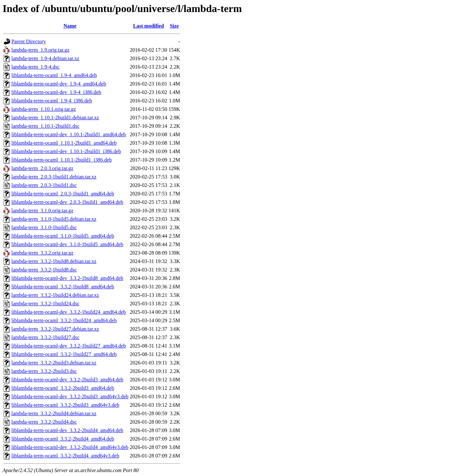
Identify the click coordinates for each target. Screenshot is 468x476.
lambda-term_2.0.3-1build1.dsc (44, 185)
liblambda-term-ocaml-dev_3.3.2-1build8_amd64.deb (67, 278)
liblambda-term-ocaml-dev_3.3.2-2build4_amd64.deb (67, 430)
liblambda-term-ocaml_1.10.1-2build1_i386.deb (62, 160)
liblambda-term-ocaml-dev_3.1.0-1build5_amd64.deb (67, 244)
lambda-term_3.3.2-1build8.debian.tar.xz (54, 261)
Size (174, 26)
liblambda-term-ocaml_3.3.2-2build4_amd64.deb (63, 439)
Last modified (149, 26)
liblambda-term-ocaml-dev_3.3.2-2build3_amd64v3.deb (70, 397)
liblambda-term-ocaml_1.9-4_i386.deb (52, 101)
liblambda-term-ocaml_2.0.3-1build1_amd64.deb (63, 194)
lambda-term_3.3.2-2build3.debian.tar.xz (54, 363)
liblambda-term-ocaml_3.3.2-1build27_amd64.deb (64, 354)
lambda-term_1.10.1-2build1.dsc (45, 126)
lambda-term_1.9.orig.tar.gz (40, 50)
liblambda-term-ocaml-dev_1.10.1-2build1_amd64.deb (69, 134)
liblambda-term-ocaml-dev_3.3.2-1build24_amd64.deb (69, 312)
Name (70, 26)
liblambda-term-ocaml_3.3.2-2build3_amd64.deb (63, 388)
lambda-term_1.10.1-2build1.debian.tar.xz (55, 118)
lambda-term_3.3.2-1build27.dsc (45, 337)
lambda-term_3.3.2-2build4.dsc (44, 422)
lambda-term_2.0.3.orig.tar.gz (42, 168)
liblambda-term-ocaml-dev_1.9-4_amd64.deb (59, 84)
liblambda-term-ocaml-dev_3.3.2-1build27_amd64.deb (69, 346)
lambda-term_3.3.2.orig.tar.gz (42, 253)
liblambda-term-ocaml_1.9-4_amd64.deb (54, 75)
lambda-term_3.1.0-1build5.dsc (44, 227)
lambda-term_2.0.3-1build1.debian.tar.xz (54, 177)
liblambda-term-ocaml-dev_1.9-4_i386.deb (56, 92)
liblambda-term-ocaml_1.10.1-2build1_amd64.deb (64, 143)
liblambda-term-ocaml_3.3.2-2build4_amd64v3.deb (65, 456)
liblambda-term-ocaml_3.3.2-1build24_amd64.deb (64, 320)
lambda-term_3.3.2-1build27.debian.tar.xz (55, 329)
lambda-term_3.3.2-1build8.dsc (44, 270)
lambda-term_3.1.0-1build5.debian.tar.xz (54, 219)
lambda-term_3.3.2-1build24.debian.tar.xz (55, 295)
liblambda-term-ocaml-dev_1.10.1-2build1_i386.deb (66, 151)
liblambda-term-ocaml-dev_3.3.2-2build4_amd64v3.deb (70, 447)
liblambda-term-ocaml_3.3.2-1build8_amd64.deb (63, 287)
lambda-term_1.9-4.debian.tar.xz (45, 58)
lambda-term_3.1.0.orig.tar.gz (42, 211)
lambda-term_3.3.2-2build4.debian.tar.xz (54, 413)
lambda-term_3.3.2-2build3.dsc (44, 371)
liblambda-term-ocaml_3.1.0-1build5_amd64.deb (63, 236)
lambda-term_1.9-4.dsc (35, 67)
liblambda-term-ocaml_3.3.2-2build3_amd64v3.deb (65, 405)
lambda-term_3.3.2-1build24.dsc (45, 304)
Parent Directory (29, 41)
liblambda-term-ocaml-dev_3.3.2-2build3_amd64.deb (67, 380)
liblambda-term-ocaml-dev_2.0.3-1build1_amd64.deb (67, 202)
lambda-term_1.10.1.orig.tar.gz (44, 109)
